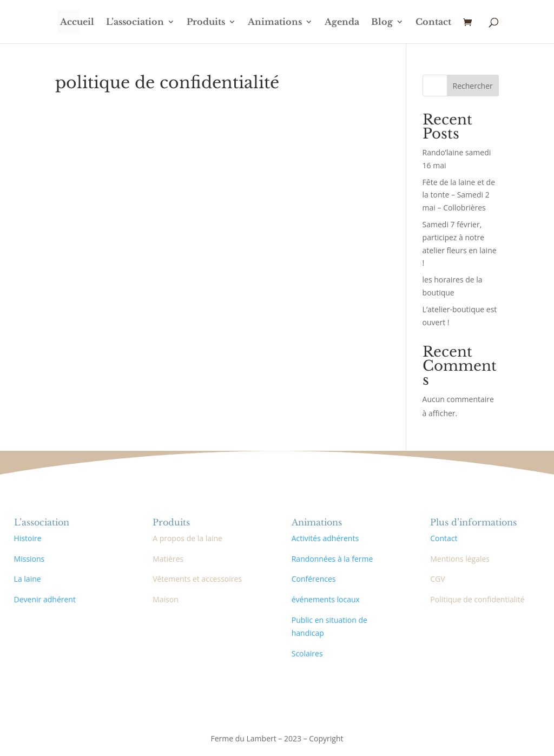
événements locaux (326, 599)
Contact (433, 22)
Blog (382, 22)
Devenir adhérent (45, 599)
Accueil (77, 22)
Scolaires (307, 653)
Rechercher (473, 86)
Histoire (28, 538)
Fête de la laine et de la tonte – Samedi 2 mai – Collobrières (459, 195)
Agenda (342, 22)
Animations (275, 22)
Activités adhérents (325, 538)
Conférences (314, 579)
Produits (206, 22)
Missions (29, 559)
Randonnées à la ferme (332, 559)
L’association (135, 22)
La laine (28, 579)
